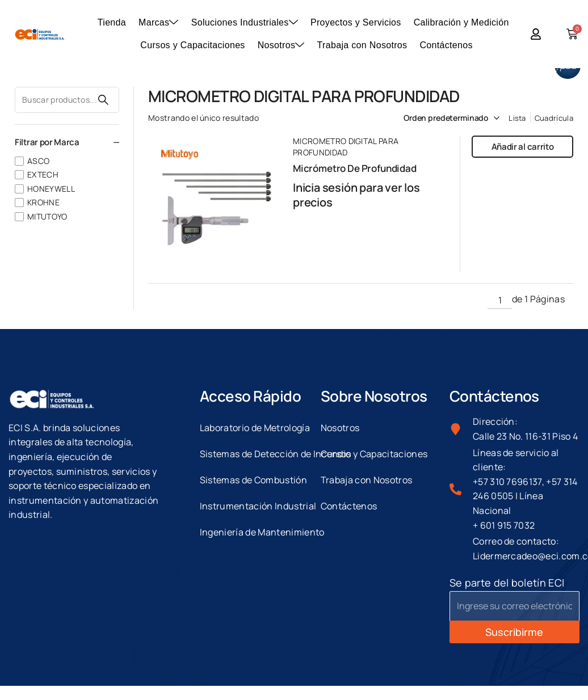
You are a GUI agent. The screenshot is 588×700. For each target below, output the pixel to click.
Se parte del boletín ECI (507, 583)
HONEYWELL (51, 189)
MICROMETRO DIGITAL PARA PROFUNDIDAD (346, 147)
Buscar (103, 100)
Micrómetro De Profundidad (355, 168)
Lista (517, 118)
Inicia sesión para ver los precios (356, 195)
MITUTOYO (47, 216)
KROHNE (43, 202)
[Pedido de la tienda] (438, 118)
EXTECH (43, 174)
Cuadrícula (554, 118)
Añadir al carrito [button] (523, 147)
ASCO (38, 161)
